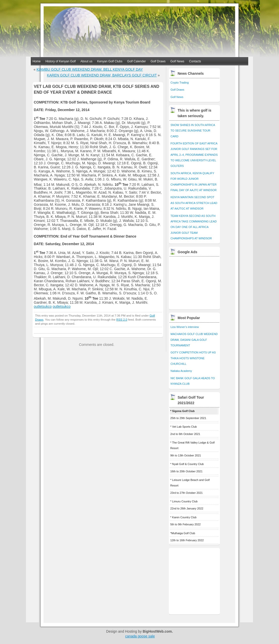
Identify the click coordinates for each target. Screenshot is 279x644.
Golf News (177, 61)
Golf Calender (136, 61)
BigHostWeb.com (157, 631)
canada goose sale (140, 636)
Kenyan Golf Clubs (110, 61)
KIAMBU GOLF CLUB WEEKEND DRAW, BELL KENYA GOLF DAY (90, 69)
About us (86, 61)
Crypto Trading (180, 83)
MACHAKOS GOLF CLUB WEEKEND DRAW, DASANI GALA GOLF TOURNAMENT (194, 340)
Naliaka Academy (181, 371)
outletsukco (43, 306)
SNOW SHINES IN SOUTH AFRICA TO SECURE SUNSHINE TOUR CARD (193, 131)
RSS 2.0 (122, 319)
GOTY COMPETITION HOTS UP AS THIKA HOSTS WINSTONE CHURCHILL (193, 358)
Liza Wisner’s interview (185, 327)
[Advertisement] (195, 282)
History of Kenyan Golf (61, 61)
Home (37, 61)
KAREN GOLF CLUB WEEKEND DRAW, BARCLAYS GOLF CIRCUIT (102, 75)
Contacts (195, 61)
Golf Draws (158, 61)
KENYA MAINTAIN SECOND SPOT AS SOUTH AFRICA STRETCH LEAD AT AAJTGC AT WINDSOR (194, 203)
